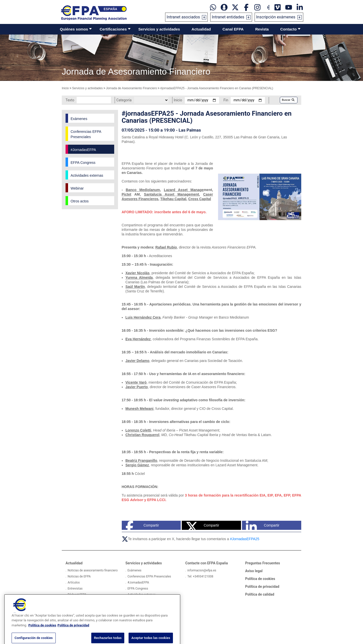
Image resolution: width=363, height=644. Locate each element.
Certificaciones (113, 29)
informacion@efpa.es (202, 570)
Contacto (289, 29)
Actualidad (201, 29)
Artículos (74, 582)
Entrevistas (75, 589)
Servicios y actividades (159, 29)
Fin (226, 100)
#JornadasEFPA (138, 582)
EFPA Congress (138, 589)
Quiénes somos (74, 29)
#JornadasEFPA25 (245, 539)
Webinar (133, 601)
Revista (262, 29)
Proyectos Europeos (81, 601)
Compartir (142, 525)
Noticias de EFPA (79, 576)
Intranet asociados (183, 17)
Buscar (288, 100)
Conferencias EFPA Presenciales (149, 576)
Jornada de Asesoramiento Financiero (131, 88)
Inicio (65, 88)
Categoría (124, 100)
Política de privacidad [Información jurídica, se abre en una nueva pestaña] (73, 634)
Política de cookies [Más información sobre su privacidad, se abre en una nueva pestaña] (42, 634)
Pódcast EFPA (77, 595)
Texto (70, 100)
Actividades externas (142, 595)
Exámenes (134, 570)
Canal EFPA (233, 29)
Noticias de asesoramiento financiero (93, 570)
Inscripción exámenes (276, 17)
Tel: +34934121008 (200, 576)
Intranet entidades (228, 17)
